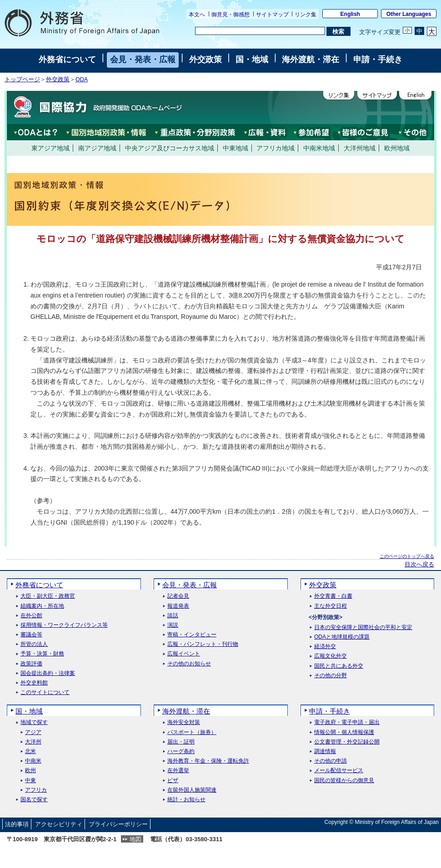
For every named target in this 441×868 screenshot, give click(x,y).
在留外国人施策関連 (192, 790)
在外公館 (31, 616)
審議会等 (31, 635)
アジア (33, 732)
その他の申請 (331, 761)
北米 (30, 751)
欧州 (30, 771)
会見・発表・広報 (143, 60)
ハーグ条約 (181, 751)
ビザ (173, 781)
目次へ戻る (419, 565)
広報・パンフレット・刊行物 (203, 644)
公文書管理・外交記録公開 (347, 742)
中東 (30, 781)
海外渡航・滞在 (311, 60)
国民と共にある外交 (339, 666)
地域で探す (34, 722)
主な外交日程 (331, 606)
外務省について (67, 60)
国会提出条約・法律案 (48, 673)
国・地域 (252, 60)
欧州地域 (397, 148)
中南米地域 (319, 148)
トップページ (22, 79)
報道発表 (178, 606)
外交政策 (205, 60)
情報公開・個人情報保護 (344, 732)
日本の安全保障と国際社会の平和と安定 (363, 627)
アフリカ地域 (276, 148)
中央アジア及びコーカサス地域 (170, 148)
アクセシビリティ (59, 824)
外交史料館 (34, 683)
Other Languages (409, 14)
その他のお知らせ (189, 664)
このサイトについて (45, 692)
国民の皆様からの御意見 (344, 781)
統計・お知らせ (186, 800)
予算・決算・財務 (42, 654)
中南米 (33, 761)
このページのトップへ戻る (407, 556)
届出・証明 (181, 742)
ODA (82, 79)
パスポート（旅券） (192, 732)
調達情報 (325, 751)
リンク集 (306, 15)
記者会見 (178, 596)
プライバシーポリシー (118, 824)
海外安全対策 (184, 722)
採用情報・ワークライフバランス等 (64, 625)
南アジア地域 (97, 148)
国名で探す (34, 800)
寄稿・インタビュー (192, 635)
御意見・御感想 (231, 15)
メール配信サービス (339, 771)
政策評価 (31, 664)
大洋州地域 (360, 148)
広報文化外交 (331, 656)
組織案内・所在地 (42, 606)
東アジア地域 (50, 148)
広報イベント (184, 654)
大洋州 (33, 742)
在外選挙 (178, 771)
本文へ (197, 15)
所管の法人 (34, 644)
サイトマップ (272, 15)
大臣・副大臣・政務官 (48, 596)
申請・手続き (378, 60)
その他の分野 (331, 676)
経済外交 (325, 647)
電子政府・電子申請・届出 (347, 722)
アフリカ (36, 790)
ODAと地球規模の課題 (342, 637)
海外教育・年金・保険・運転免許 (208, 761)
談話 (173, 616)
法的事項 (17, 824)
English (350, 14)
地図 (135, 839)
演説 (173, 625)
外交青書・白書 (333, 596)
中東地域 (236, 148)
